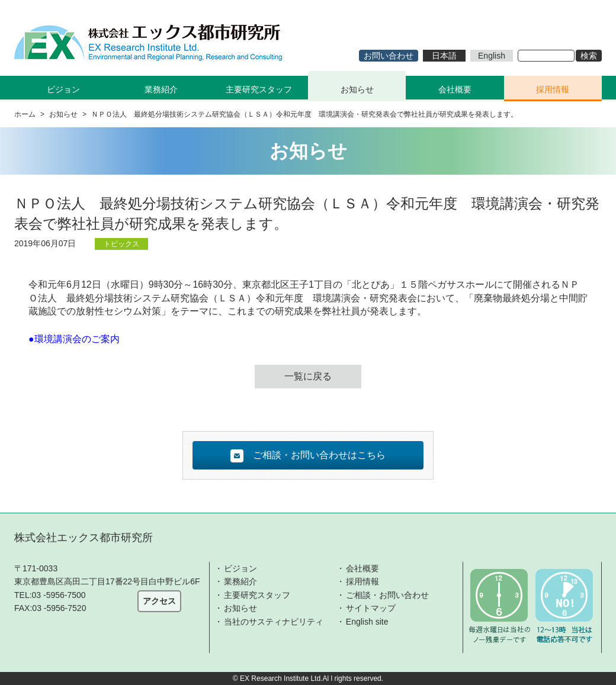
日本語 (444, 56)
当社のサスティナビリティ (274, 622)
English (492, 56)
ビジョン (240, 568)
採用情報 (553, 89)
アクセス (159, 601)
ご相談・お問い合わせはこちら (308, 456)
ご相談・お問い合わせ (387, 595)
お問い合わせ (389, 56)
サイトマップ (371, 608)
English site (367, 622)
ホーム (25, 114)
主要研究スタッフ (259, 89)
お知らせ (357, 89)
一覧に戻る (308, 376)
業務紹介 (240, 581)
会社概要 (455, 89)
